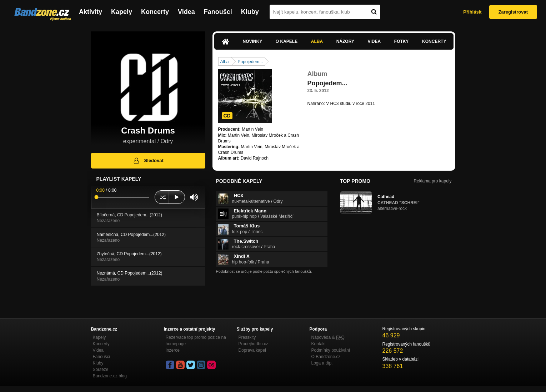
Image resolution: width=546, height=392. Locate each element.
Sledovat (148, 161)
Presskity (247, 337)
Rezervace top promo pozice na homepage (196, 341)
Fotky (402, 41)
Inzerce (173, 350)
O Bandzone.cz (326, 357)
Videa (186, 12)
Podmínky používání (331, 350)
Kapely (122, 12)
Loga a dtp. (322, 363)
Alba (317, 41)
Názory (345, 41)
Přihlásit (472, 12)
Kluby (250, 12)
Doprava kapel (252, 350)
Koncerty (155, 12)
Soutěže (101, 370)
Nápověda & (328, 337)
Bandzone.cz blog (110, 376)
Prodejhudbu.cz (253, 344)
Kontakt (319, 344)
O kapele (287, 41)
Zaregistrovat (513, 12)
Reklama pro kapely (432, 181)
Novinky (253, 41)
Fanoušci (218, 12)
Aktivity (91, 12)
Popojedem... (251, 62)
